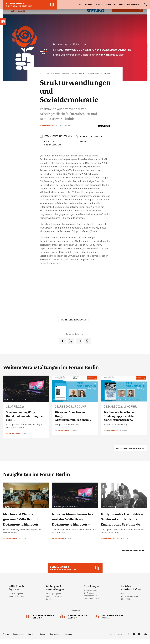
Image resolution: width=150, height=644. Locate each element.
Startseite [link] (44, 74)
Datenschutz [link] (55, 639)
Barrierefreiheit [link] (18, 639)
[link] (3, 21)
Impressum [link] (68, 639)
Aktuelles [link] (56, 74)
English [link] (6, 639)
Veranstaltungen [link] (70, 74)
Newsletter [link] (32, 639)
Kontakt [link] (43, 639)
